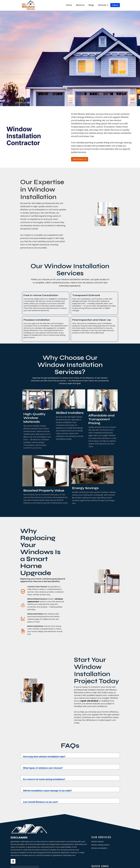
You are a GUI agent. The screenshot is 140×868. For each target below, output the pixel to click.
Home (69, 5)
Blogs (91, 5)
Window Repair (97, 842)
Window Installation (99, 848)
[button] (103, 5)
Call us (115, 5)
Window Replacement (100, 845)
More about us (80, 159)
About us (80, 5)
